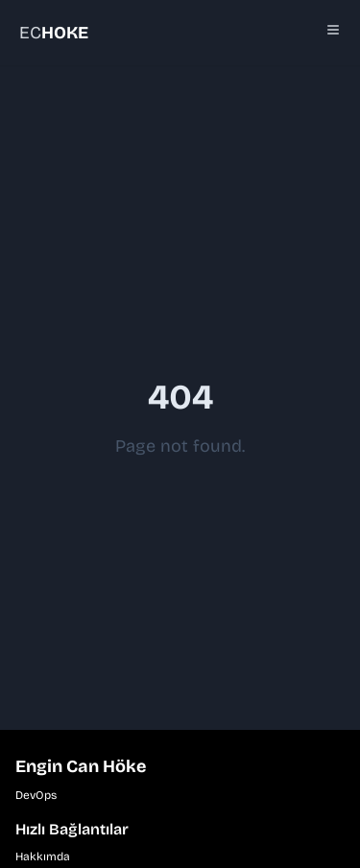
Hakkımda (43, 856)
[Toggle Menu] (333, 30)
